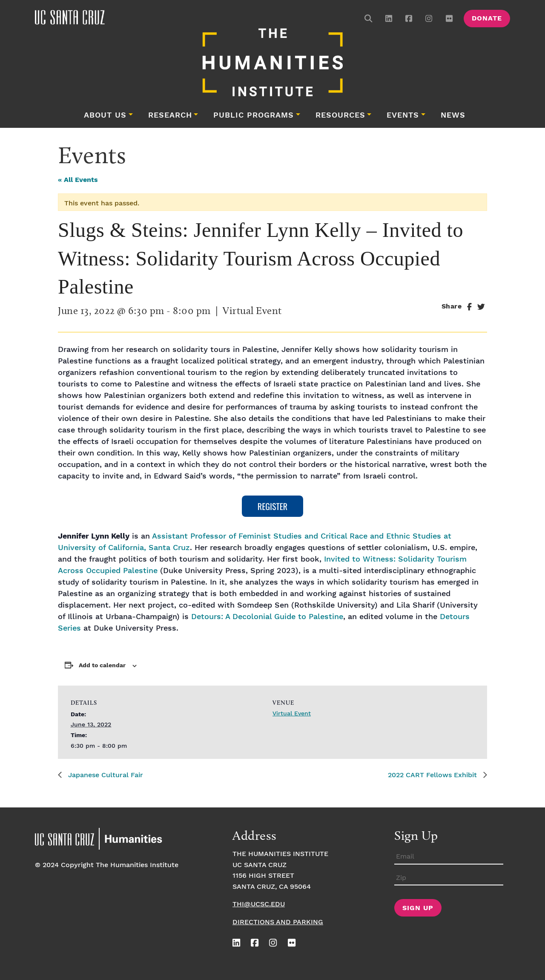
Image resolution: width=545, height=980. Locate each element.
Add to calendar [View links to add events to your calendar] (102, 666)
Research (170, 115)
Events (403, 115)
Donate (487, 19)
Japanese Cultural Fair (105, 775)
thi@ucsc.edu (259, 904)
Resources (340, 115)
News (453, 115)
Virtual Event (292, 714)
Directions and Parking (278, 922)
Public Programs (254, 115)
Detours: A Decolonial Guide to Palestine (267, 617)
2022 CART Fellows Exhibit (433, 775)
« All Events (78, 180)
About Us (105, 115)
